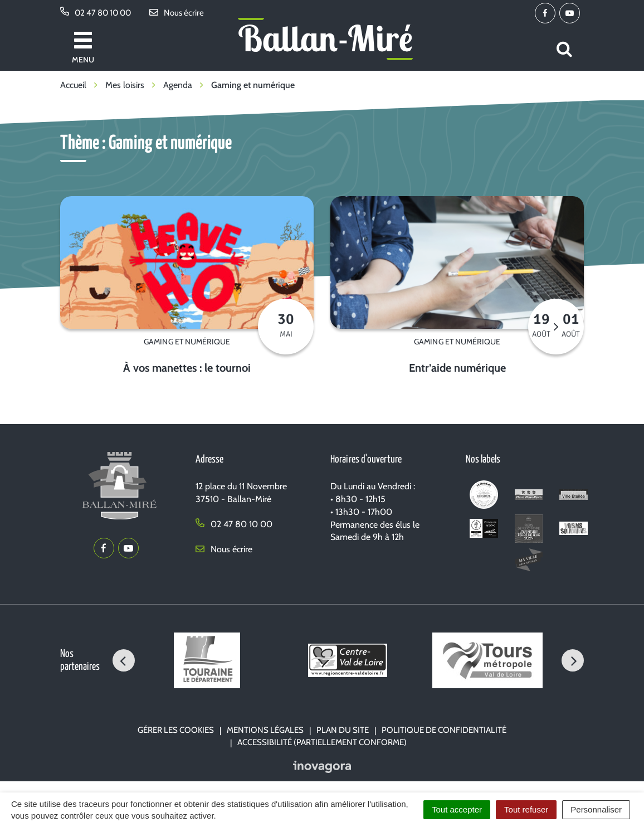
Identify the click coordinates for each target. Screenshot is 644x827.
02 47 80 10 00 (234, 524)
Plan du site (343, 730)
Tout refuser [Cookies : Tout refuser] (526, 809)
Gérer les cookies (176, 730)
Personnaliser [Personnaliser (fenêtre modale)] (596, 809)
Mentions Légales (265, 730)
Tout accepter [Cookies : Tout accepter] (457, 809)
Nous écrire (224, 549)
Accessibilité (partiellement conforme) (322, 742)
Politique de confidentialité (444, 730)
